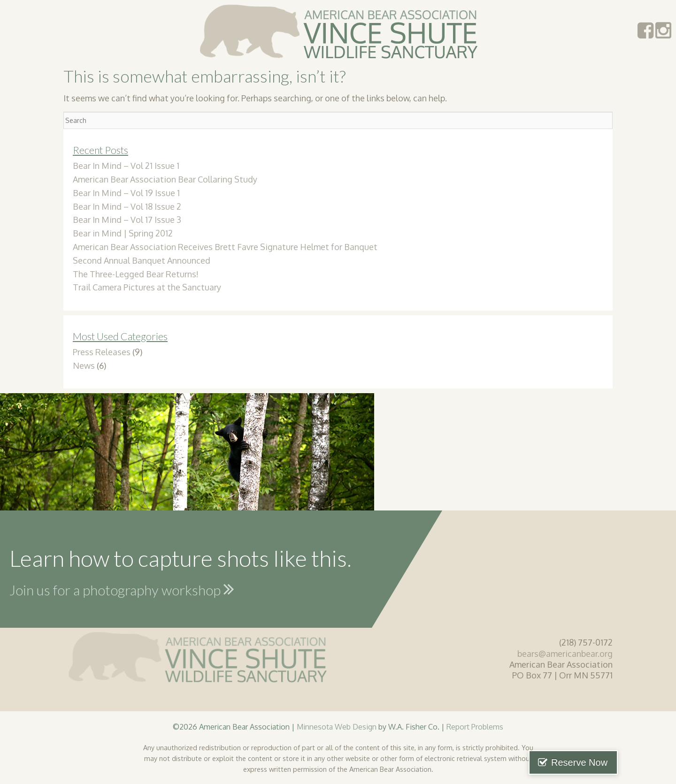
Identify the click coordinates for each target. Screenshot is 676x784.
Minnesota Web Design (337, 727)
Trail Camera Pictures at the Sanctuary (147, 287)
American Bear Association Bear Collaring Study (165, 179)
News (84, 365)
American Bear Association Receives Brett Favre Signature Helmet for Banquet (225, 247)
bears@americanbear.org (565, 654)
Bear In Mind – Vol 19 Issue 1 (126, 193)
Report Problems (475, 727)
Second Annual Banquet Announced (142, 260)
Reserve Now (628, 762)
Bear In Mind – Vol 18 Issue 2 (127, 206)
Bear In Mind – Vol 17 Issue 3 (127, 220)
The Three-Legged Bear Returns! (136, 274)
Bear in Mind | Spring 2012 (123, 233)
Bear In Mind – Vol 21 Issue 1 (126, 166)
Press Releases (102, 352)
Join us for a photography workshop (122, 589)
